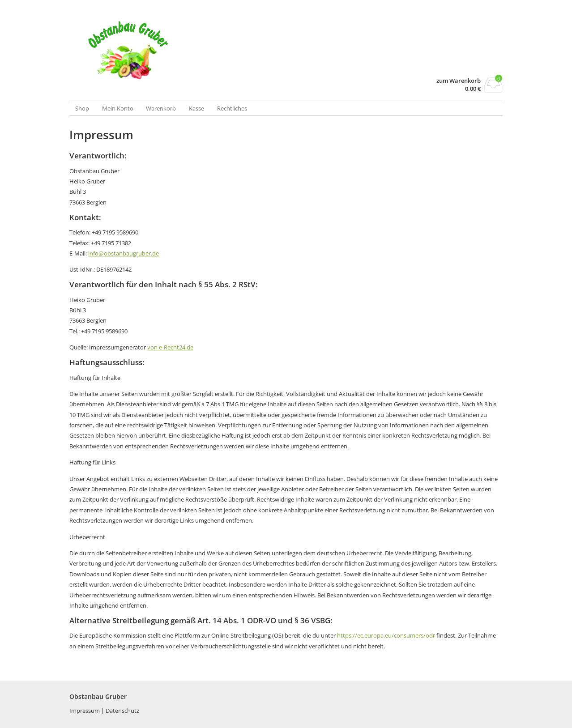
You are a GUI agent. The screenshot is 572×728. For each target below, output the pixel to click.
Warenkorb (161, 108)
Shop (82, 108)
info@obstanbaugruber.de (124, 253)
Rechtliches (232, 108)
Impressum (85, 711)
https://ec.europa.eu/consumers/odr (386, 635)
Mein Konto (118, 108)
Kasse (196, 108)
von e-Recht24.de (170, 347)
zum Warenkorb (459, 81)
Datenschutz (122, 711)
